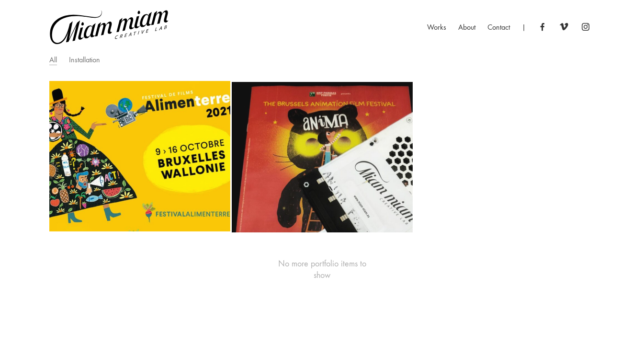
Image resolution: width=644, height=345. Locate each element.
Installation (85, 60)
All (53, 60)
